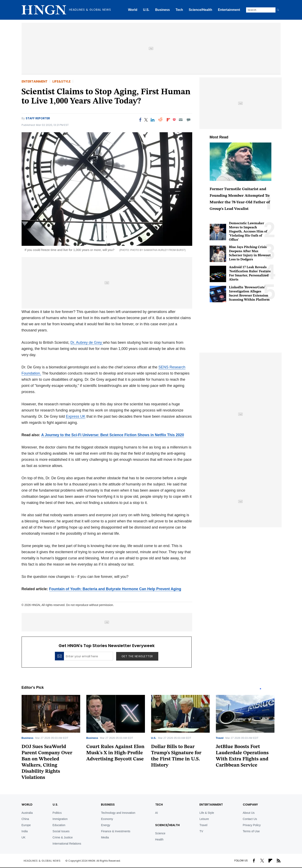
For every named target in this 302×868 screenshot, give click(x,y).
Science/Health (200, 10)
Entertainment (229, 10)
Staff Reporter (38, 118)
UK (24, 837)
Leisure (204, 819)
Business (163, 10)
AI (157, 813)
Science (160, 833)
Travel (220, 738)
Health (159, 839)
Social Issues (61, 831)
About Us (249, 813)
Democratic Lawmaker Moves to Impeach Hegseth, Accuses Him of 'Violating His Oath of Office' (248, 232)
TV (201, 831)
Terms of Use (251, 831)
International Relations (67, 844)
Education (59, 825)
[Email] (181, 120)
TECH (159, 805)
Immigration (60, 819)
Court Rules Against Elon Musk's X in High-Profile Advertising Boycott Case (115, 753)
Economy (107, 819)
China (25, 819)
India (25, 831)
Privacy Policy (252, 825)
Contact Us (250, 819)
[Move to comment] (188, 120)
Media (105, 837)
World (133, 10)
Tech (179, 10)
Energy (105, 825)
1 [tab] (260, 689)
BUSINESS (108, 805)
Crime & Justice (63, 837)
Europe (26, 825)
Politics (57, 813)
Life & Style (207, 813)
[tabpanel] (54, 739)
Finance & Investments (116, 831)
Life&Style (61, 81)
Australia (27, 813)
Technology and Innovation (118, 813)
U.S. (146, 10)
